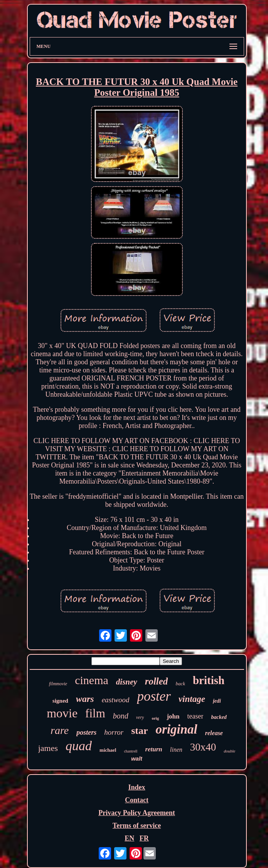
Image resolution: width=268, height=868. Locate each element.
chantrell (131, 751)
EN (129, 838)
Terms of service (137, 826)
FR (144, 838)
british (209, 680)
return (153, 749)
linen (176, 750)
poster (154, 696)
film (95, 713)
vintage (192, 699)
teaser (195, 716)
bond (121, 716)
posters (86, 732)
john (173, 716)
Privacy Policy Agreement (137, 813)
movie (62, 713)
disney (127, 682)
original (177, 729)
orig (155, 718)
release (214, 733)
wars (85, 699)
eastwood (116, 700)
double (229, 751)
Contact (137, 800)
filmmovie (58, 684)
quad (79, 746)
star (139, 731)
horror (114, 732)
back (180, 684)
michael (108, 750)
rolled (157, 681)
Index (137, 787)
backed (219, 717)
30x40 (203, 747)
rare (60, 730)
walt (137, 758)
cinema (92, 680)
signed (60, 701)
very (140, 717)
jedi (217, 701)
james (48, 748)
